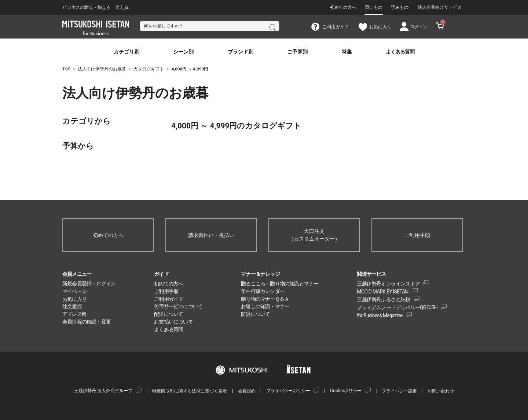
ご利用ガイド (168, 299)
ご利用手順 (417, 235)
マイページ (74, 291)
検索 (272, 27)
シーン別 (183, 52)
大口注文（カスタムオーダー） (314, 235)
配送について (168, 314)
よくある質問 (400, 52)
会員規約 (247, 391)
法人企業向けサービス (440, 7)
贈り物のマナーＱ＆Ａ (265, 299)
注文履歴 (72, 306)
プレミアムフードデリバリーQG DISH (397, 307)
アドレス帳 (74, 314)
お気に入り (74, 299)
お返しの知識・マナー (265, 306)
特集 (347, 52)
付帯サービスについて (178, 306)
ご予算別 (297, 52)
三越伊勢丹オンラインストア (388, 284)
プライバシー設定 (399, 391)
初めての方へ (343, 7)
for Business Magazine (379, 315)
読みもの (400, 7)
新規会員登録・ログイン (89, 284)
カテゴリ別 (126, 52)
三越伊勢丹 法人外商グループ (103, 390)
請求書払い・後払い (211, 235)
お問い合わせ (441, 391)
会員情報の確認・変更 (87, 322)
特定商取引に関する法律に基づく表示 (190, 391)
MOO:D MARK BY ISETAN (382, 292)
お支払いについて (173, 322)
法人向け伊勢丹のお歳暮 (103, 93)
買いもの (374, 7)
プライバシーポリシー (288, 390)
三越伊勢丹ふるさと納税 (383, 299)
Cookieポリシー (346, 390)
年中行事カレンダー (263, 291)
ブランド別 (241, 52)
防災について (255, 314)
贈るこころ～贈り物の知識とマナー (280, 284)
